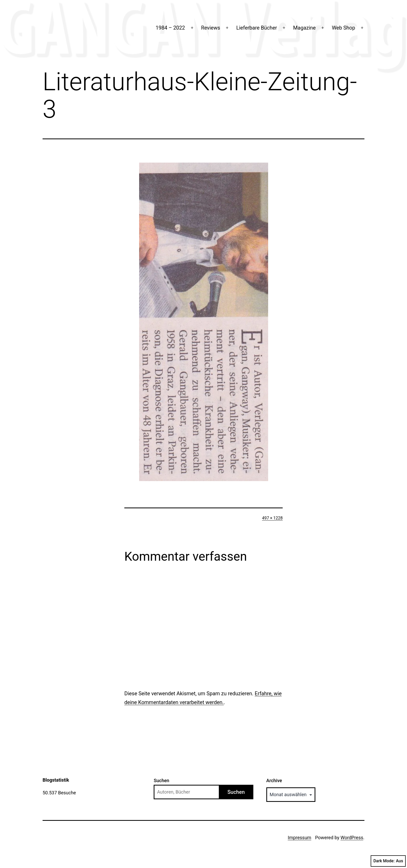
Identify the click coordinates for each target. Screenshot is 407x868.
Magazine (304, 28)
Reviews (211, 28)
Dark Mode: (388, 861)
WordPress (352, 838)
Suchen (161, 780)
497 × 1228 (272, 518)
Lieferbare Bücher (257, 28)
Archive (274, 780)
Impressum (300, 838)
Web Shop (343, 28)
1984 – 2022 (170, 28)
